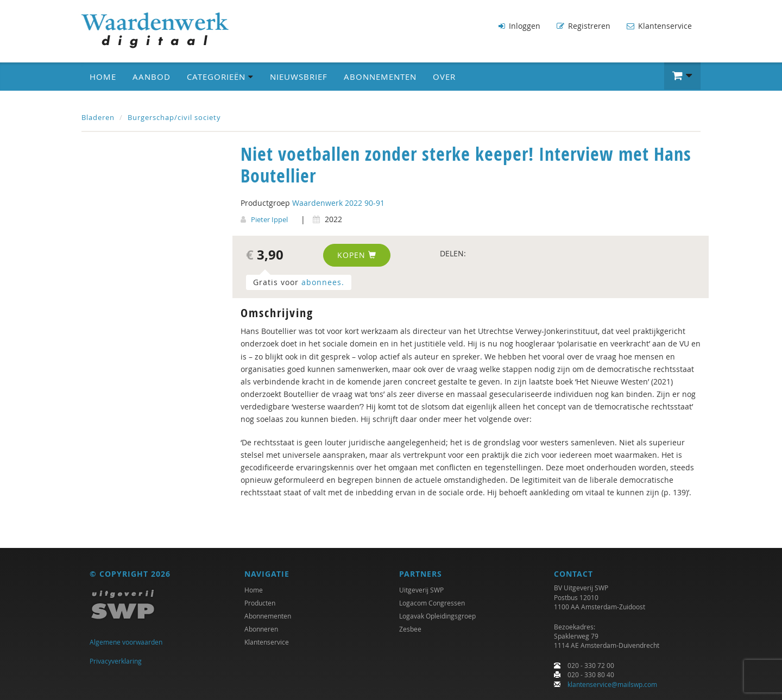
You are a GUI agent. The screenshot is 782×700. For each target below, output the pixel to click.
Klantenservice (659, 26)
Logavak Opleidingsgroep (437, 616)
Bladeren (98, 117)
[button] (682, 76)
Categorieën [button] (220, 77)
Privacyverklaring (116, 661)
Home (103, 77)
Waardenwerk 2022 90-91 (338, 203)
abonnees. (323, 282)
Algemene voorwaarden (126, 642)
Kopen (357, 255)
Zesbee (410, 629)
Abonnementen (380, 77)
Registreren (584, 26)
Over (444, 77)
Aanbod (152, 77)
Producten (260, 603)
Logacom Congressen (432, 603)
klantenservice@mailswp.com (612, 684)
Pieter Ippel (269, 219)
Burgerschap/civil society (174, 117)
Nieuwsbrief (299, 77)
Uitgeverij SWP (421, 590)
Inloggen (519, 26)
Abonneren (261, 629)
